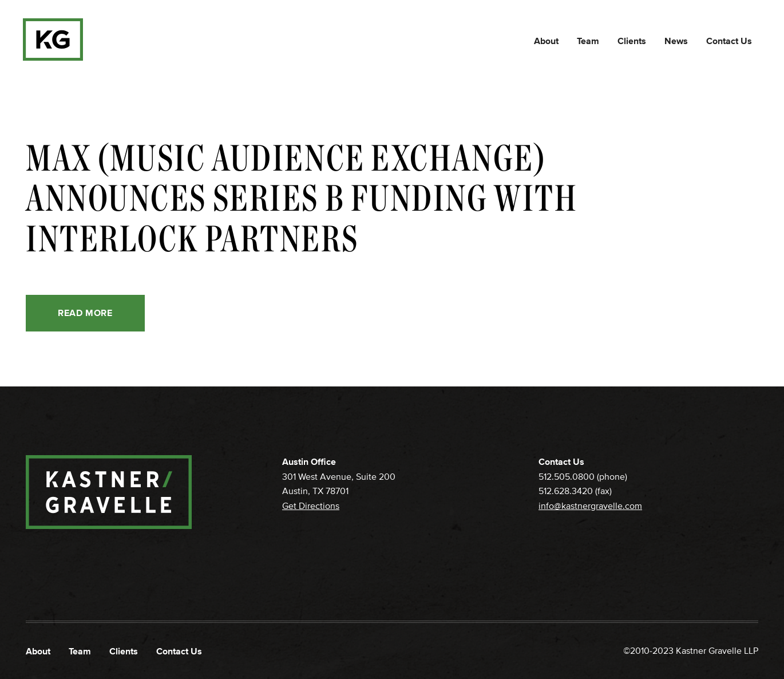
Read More (85, 313)
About (546, 41)
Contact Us (729, 41)
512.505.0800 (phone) (583, 477)
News (676, 41)
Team (588, 41)
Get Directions (311, 506)
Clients (632, 41)
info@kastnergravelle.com (590, 506)
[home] (53, 40)
